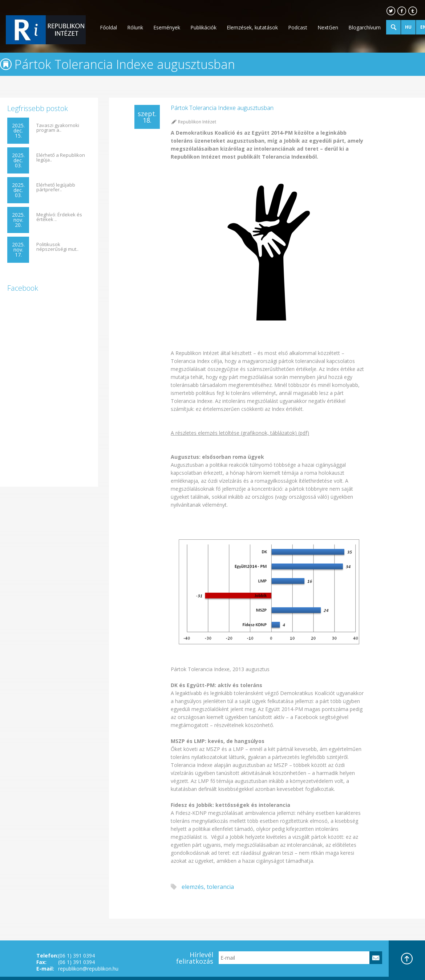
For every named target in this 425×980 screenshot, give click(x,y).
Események (167, 27)
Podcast (298, 27)
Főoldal (108, 27)
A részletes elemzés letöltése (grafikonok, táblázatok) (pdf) (240, 433)
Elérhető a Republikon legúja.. (61, 158)
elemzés (193, 887)
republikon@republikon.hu (88, 969)
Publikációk (203, 27)
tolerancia (220, 887)
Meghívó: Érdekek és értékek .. (59, 217)
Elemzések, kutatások (252, 27)
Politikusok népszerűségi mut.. (57, 247)
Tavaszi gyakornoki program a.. (58, 128)
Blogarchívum (365, 27)
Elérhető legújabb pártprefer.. (56, 187)
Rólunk (135, 27)
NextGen (328, 27)
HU (408, 27)
